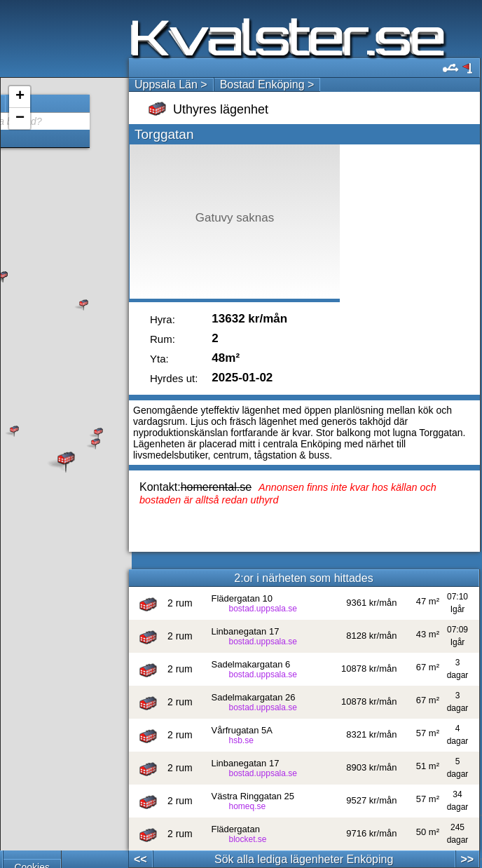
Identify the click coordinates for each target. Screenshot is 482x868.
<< (140, 859)
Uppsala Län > (171, 84)
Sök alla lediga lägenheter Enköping (304, 859)
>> (467, 859)
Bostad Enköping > (267, 84)
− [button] (20, 118)
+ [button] (20, 97)
